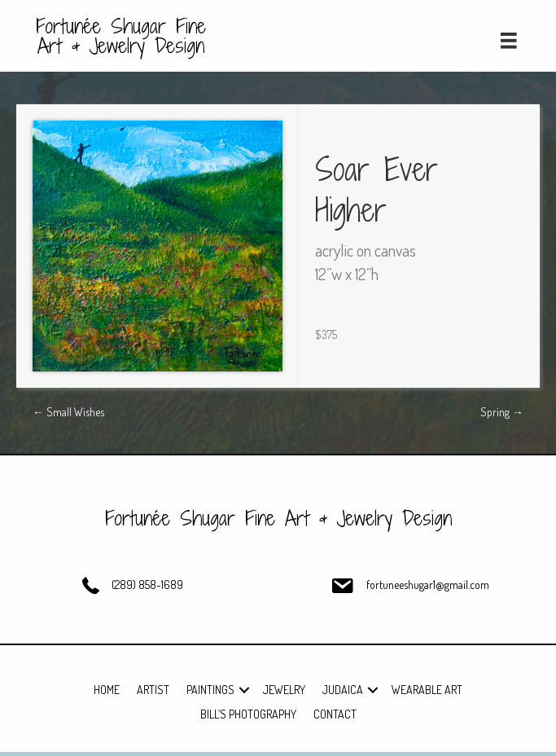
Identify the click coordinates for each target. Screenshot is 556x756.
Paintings (210, 690)
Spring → (502, 412)
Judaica (343, 690)
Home (107, 690)
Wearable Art (427, 690)
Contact (335, 714)
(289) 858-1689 (147, 585)
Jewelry (284, 690)
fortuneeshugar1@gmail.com (428, 585)
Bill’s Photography (248, 714)
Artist (153, 690)
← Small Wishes (68, 412)
